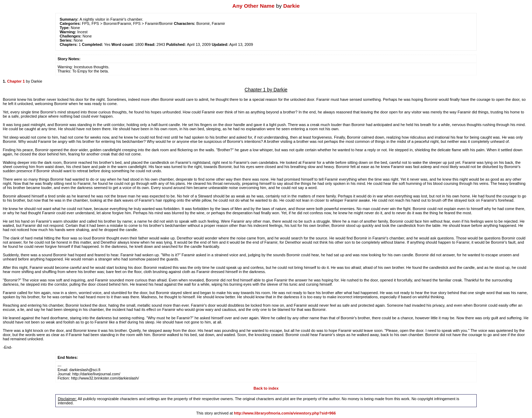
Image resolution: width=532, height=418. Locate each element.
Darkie (291, 6)
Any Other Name (254, 6)
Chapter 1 (16, 81)
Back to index (266, 388)
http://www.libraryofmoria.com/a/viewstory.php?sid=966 (285, 413)
